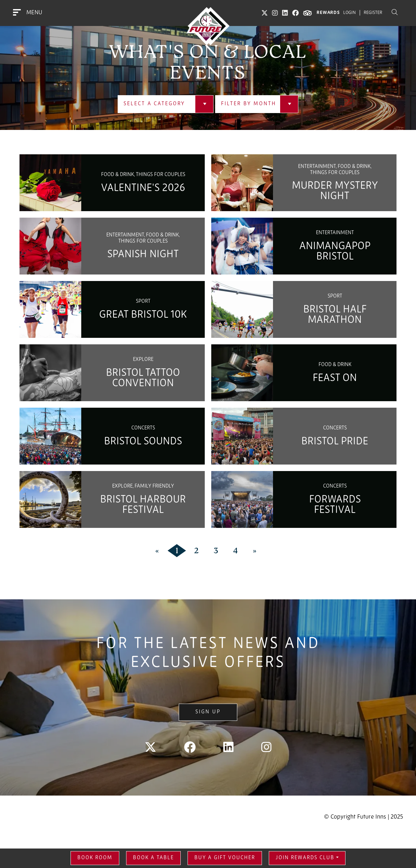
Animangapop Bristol (335, 252)
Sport (143, 301)
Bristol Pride (335, 442)
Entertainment (335, 233)
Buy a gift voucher (225, 858)
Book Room (95, 858)
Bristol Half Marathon (335, 315)
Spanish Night (143, 255)
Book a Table (153, 858)
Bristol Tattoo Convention (143, 378)
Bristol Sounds (143, 442)
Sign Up (208, 712)
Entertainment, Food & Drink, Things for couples (335, 170)
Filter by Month (248, 104)
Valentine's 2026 (143, 188)
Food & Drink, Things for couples (143, 175)
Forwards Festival (335, 505)
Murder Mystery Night (335, 191)
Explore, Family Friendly (143, 486)
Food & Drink (335, 365)
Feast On (335, 378)
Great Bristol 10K (143, 315)
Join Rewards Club (305, 858)
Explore (143, 360)
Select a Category (154, 104)
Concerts (143, 428)
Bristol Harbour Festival (143, 505)
